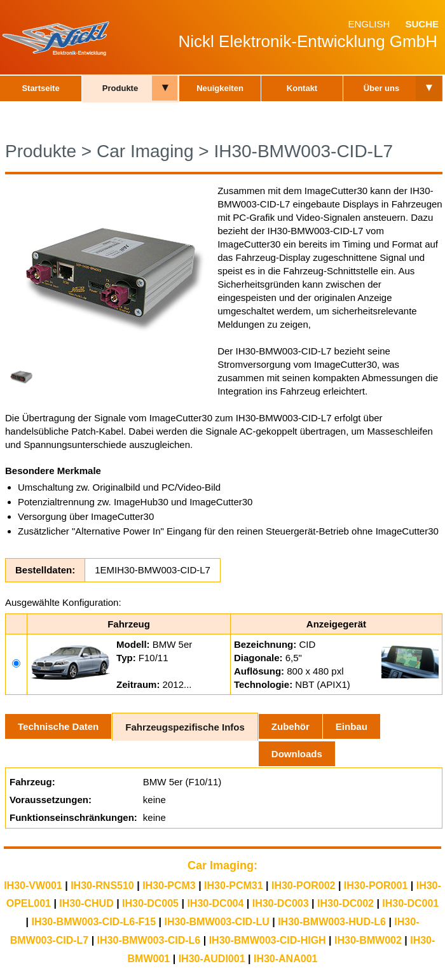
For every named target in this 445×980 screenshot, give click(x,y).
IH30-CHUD (86, 903)
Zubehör (291, 726)
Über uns (381, 88)
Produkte (120, 88)
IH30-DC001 (410, 903)
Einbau (352, 726)
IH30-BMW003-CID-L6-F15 (93, 922)
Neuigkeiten (220, 88)
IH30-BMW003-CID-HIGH (268, 940)
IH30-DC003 (281, 903)
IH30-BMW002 (368, 940)
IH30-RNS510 (102, 885)
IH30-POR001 (376, 885)
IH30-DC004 (215, 903)
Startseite (40, 88)
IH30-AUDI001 (212, 959)
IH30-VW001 (33, 885)
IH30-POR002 (304, 885)
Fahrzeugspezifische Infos (185, 727)
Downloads (297, 754)
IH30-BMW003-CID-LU (216, 922)
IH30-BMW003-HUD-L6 (332, 922)
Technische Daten (58, 726)
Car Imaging (145, 151)
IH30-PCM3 (169, 885)
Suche (422, 24)
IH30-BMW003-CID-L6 (149, 940)
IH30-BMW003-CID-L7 (303, 151)
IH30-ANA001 (285, 959)
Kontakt (302, 88)
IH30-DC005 (150, 903)
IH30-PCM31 (233, 885)
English (369, 24)
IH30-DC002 (346, 903)
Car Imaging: (222, 865)
